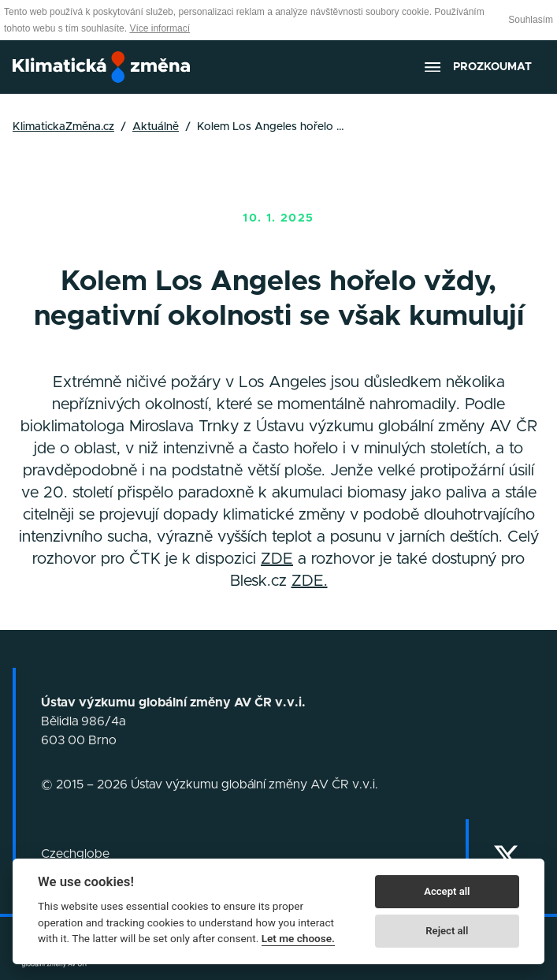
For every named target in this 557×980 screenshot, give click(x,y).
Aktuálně (156, 127)
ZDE (277, 559)
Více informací (160, 28)
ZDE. (310, 581)
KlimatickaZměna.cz (63, 127)
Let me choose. (298, 938)
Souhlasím (531, 20)
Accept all (447, 891)
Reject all (447, 931)
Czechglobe (75, 854)
